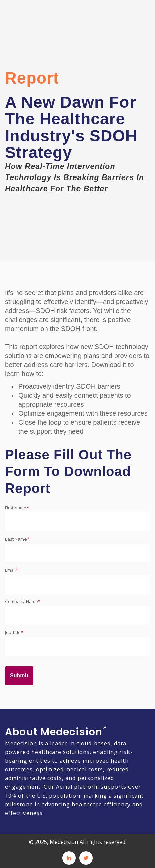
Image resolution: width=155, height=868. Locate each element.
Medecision (21, 743)
